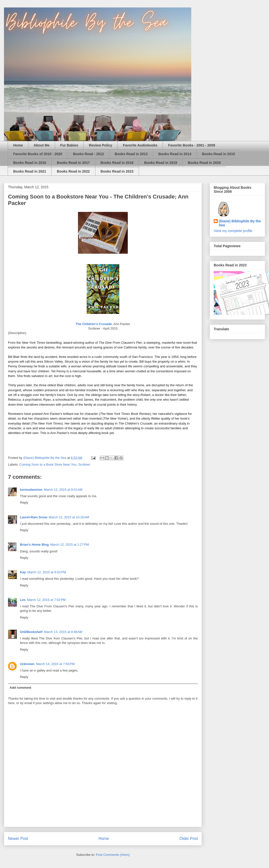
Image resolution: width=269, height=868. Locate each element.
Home (18, 145)
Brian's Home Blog (34, 545)
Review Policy (101, 145)
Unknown (27, 664)
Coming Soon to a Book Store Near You (48, 464)
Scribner (84, 464)
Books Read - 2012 (89, 154)
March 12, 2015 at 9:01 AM (63, 490)
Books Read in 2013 (131, 154)
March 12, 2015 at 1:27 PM (70, 545)
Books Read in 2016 (30, 163)
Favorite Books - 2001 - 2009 (192, 145)
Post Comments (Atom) (113, 855)
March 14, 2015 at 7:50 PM (55, 664)
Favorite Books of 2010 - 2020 (38, 154)
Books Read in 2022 (73, 171)
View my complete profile (233, 231)
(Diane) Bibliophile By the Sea (240, 223)
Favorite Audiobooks (140, 145)
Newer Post (18, 839)
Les (23, 600)
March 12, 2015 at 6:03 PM (47, 572)
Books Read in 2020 (204, 163)
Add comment (21, 688)
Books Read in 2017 (73, 163)
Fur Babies (69, 145)
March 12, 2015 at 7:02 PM (46, 600)
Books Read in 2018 (117, 163)
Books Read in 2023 (117, 171)
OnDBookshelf (31, 632)
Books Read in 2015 (218, 154)
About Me (42, 145)
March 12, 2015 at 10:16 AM (69, 517)
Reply (24, 503)
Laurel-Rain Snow (34, 517)
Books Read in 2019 (161, 163)
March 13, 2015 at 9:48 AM (63, 632)
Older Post (189, 839)
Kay (23, 572)
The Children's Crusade (94, 324)
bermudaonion (31, 490)
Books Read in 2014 (175, 154)
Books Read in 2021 (30, 171)
